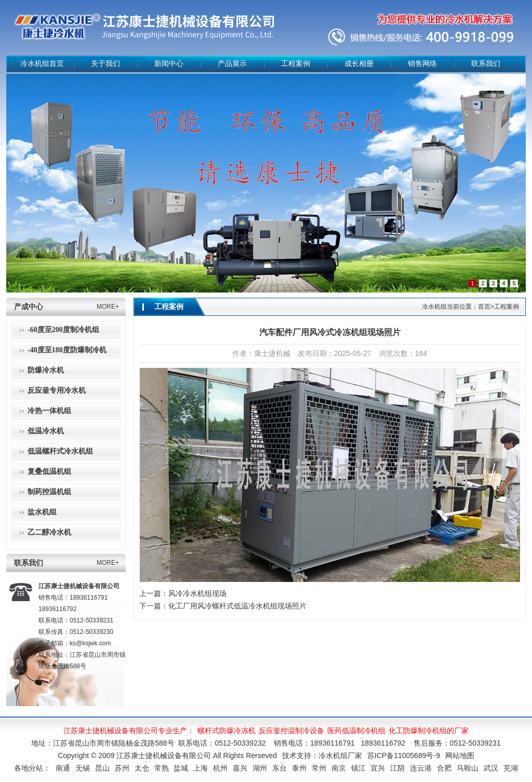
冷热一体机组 (49, 411)
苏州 (122, 768)
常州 (319, 768)
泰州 (299, 768)
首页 (484, 307)
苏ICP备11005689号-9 (404, 756)
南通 (63, 768)
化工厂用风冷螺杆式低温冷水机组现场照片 (237, 606)
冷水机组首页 (42, 64)
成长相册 (359, 64)
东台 (280, 768)
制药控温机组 (49, 492)
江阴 (397, 768)
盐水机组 (42, 512)
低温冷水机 (46, 431)
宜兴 (378, 768)
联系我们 (486, 64)
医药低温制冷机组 (356, 731)
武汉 (491, 768)
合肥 (444, 768)
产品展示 (232, 64)
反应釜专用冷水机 (57, 390)
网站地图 (460, 756)
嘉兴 (240, 768)
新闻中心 (169, 64)
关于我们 (105, 64)
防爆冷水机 (46, 370)
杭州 (220, 768)
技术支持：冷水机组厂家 (322, 756)
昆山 (102, 768)
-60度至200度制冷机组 (63, 330)
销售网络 (422, 64)
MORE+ (108, 307)
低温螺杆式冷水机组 (60, 451)
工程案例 (296, 64)
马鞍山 (468, 768)
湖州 (260, 768)
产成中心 (29, 307)
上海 (201, 768)
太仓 (142, 768)
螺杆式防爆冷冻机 (227, 731)
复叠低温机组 (49, 472)
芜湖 (511, 768)
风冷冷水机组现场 (197, 593)
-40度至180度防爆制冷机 (67, 350)
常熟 (162, 768)
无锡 (83, 768)
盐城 (181, 768)
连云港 (421, 768)
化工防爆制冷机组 (418, 731)
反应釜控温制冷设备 (291, 731)
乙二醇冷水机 (49, 532)
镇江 (358, 768)
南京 (339, 768)
